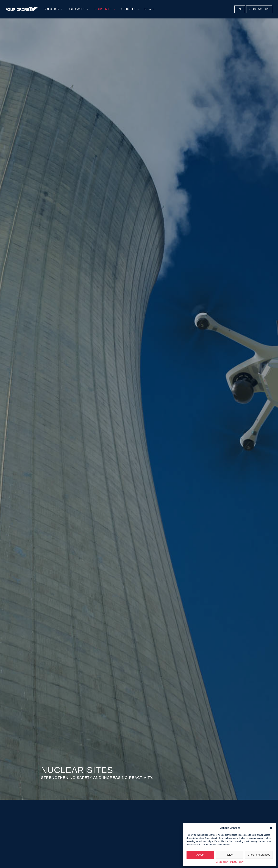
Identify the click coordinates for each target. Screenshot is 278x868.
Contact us (259, 9)
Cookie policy (222, 862)
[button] (271, 828)
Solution (52, 9)
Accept (200, 855)
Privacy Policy (237, 862)
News (149, 9)
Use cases (77, 9)
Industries (103, 9)
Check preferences (259, 855)
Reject (230, 855)
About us (129, 9)
